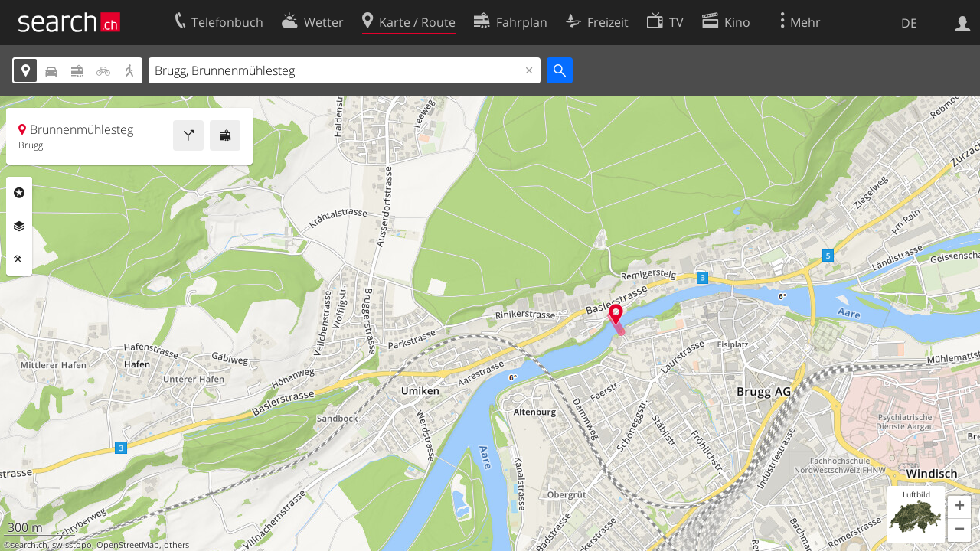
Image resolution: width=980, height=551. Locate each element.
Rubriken (19, 193)
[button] (959, 507)
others (176, 545)
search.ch (29, 545)
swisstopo (72, 545)
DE (909, 23)
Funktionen (19, 259)
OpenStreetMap (128, 545)
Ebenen (19, 227)
